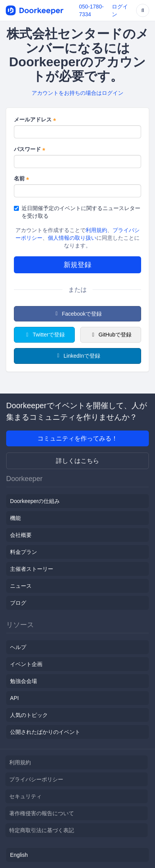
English (19, 855)
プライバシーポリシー (36, 779)
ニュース (21, 586)
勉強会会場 (24, 681)
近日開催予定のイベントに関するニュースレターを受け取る (77, 212)
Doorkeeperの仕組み (35, 501)
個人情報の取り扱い (72, 238)
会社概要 (21, 535)
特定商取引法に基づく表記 (42, 830)
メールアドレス (35, 120)
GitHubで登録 (111, 335)
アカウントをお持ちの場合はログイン (77, 93)
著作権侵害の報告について (42, 813)
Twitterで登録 (44, 335)
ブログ (18, 603)
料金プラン (24, 552)
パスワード (29, 150)
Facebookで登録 (77, 314)
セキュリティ (25, 796)
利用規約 (96, 230)
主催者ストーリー (32, 569)
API (14, 698)
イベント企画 (26, 664)
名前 (21, 179)
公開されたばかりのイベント (45, 732)
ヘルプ (18, 647)
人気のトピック (29, 715)
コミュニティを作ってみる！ (77, 438)
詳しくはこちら (77, 461)
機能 (15, 518)
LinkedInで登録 (77, 356)
